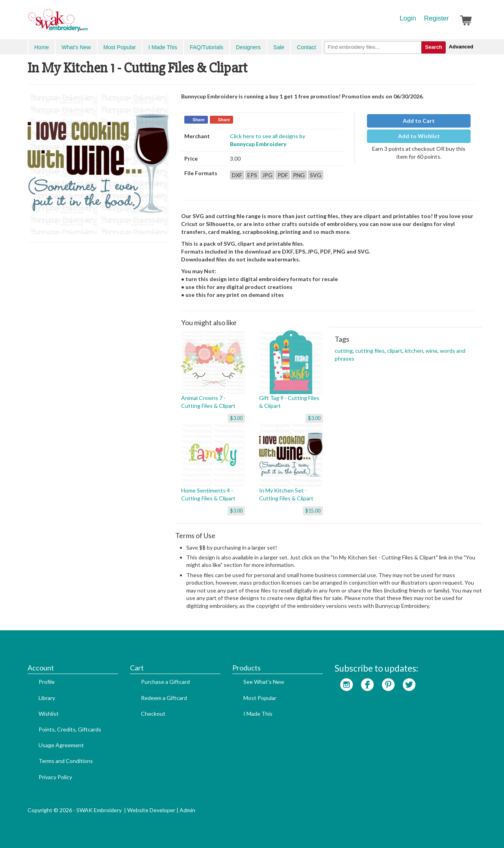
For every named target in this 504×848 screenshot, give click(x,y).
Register (436, 18)
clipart (395, 351)
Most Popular (120, 47)
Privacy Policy (55, 777)
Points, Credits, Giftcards (70, 729)
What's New (76, 47)
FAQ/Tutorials (207, 47)
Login (408, 18)
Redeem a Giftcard (164, 698)
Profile (47, 682)
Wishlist (49, 714)
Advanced (461, 47)
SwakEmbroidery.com (87, 24)
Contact (306, 47)
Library (47, 698)
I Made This (163, 47)
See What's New (264, 682)
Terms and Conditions (66, 761)
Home (42, 47)
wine (432, 351)
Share (199, 120)
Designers (248, 47)
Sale (279, 47)
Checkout (153, 714)
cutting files (370, 351)
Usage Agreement (61, 745)
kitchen (414, 351)
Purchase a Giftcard (165, 682)
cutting (344, 351)
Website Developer (151, 810)
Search (433, 47)
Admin (187, 810)
